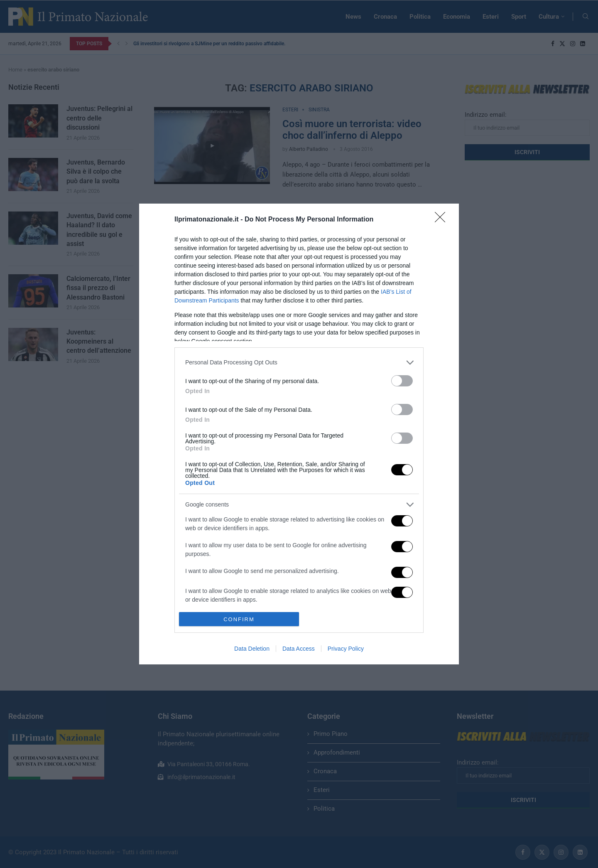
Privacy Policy (346, 649)
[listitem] (299, 363)
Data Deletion (252, 649)
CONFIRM (239, 619)
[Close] (443, 220)
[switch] (402, 381)
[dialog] (299, 434)
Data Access (299, 649)
